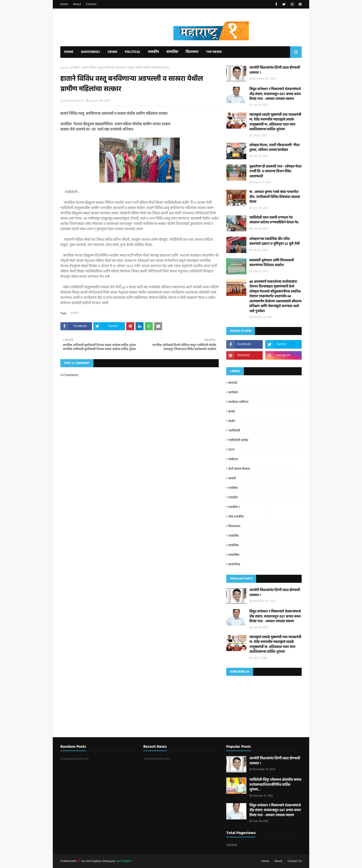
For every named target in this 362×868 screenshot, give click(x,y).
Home (64, 4)
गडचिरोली (234, 431)
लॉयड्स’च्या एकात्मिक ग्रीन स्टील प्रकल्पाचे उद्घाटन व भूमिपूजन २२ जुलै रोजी (275, 242)
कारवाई (233, 383)
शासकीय (234, 536)
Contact (91, 4)
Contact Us (295, 861)
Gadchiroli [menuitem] (90, 52)
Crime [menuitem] (112, 52)
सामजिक (233, 545)
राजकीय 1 (234, 507)
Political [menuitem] (132, 52)
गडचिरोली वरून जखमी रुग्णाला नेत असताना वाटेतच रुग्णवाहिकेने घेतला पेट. (274, 220)
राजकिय (233, 488)
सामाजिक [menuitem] (172, 52)
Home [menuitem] (69, 52)
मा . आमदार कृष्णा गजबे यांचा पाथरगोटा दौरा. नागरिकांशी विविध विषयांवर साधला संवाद (275, 197)
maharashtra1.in (74, 101)
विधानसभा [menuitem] (192, 52)
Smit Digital (93, 861)
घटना (231, 450)
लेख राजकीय (236, 517)
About (77, 4)
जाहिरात (233, 459)
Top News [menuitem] (214, 52)
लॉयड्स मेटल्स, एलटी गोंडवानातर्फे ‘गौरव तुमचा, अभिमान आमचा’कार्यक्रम (275, 148)
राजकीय (75, 68)
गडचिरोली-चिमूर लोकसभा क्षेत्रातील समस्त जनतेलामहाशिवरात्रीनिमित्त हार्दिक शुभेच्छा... (275, 785)
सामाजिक (234, 555)
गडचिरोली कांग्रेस (238, 440)
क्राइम (232, 412)
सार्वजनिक (234, 565)
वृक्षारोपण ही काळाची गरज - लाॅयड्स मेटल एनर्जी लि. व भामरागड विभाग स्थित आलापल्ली (275, 172)
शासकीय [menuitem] (153, 52)
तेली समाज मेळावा (239, 469)
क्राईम (232, 421)
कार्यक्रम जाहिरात (238, 402)
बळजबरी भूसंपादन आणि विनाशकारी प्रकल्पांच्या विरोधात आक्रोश (272, 263)
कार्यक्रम (233, 392)
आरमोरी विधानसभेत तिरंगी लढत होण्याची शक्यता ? (275, 70)
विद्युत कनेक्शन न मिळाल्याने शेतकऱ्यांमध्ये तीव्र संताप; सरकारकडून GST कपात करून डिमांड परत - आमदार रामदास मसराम (275, 94)
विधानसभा (234, 526)
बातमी (232, 479)
